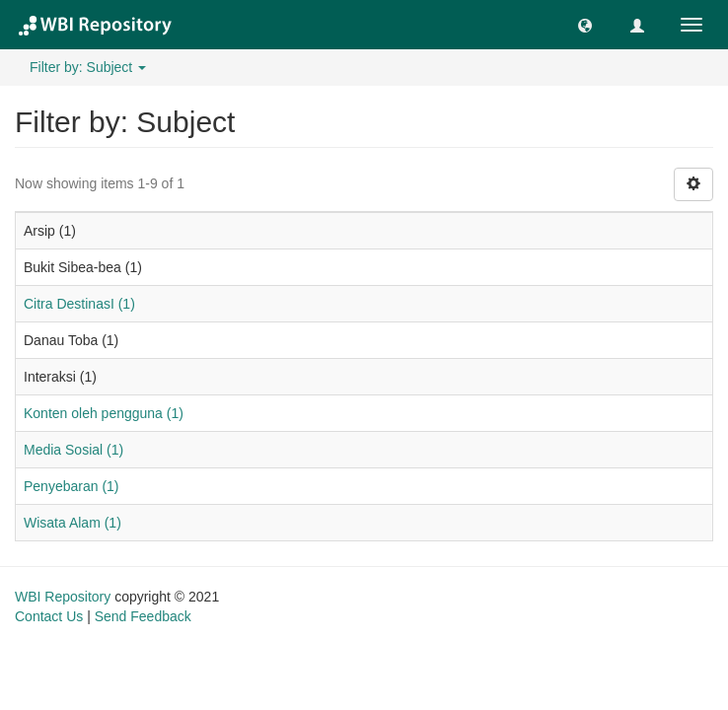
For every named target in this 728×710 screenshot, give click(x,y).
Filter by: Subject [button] (88, 67)
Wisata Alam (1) (73, 523)
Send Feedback (143, 616)
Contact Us (49, 616)
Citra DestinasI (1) (79, 304)
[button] (585, 25)
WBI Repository (63, 597)
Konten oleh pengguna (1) (104, 413)
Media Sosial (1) (73, 450)
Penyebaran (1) (72, 486)
